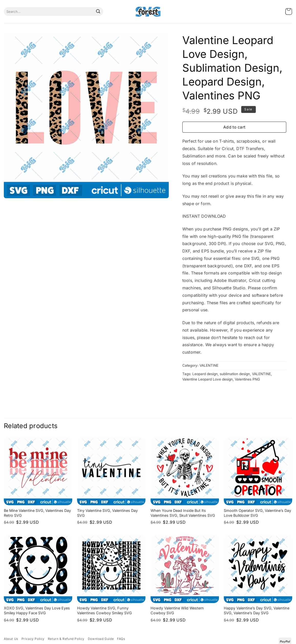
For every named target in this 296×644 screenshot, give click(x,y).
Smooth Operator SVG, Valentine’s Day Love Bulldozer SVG (257, 513)
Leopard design (205, 374)
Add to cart (234, 127)
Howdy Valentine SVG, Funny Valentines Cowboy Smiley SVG (104, 610)
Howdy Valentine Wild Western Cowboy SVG (177, 610)
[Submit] (98, 12)
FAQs (121, 639)
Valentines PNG (247, 379)
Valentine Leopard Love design (208, 379)
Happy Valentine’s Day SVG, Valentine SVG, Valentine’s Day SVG (257, 610)
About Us (11, 639)
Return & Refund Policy (66, 639)
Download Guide (101, 639)
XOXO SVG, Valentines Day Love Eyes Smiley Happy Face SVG (37, 610)
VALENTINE (209, 365)
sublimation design (235, 374)
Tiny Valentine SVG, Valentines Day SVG (107, 513)
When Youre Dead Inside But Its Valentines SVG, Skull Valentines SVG (183, 513)
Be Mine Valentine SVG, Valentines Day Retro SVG (37, 513)
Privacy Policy (33, 639)
